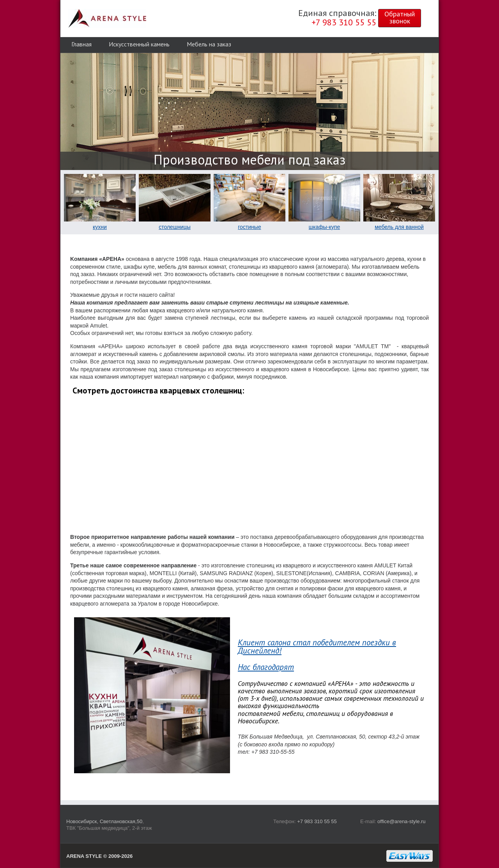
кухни (100, 227)
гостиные (249, 227)
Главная (81, 44)
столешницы (175, 227)
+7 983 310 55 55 (317, 821)
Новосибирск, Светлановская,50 (104, 821)
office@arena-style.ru (402, 821)
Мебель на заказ (209, 44)
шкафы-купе (324, 227)
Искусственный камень (139, 44)
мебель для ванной (399, 227)
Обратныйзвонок (400, 17)
